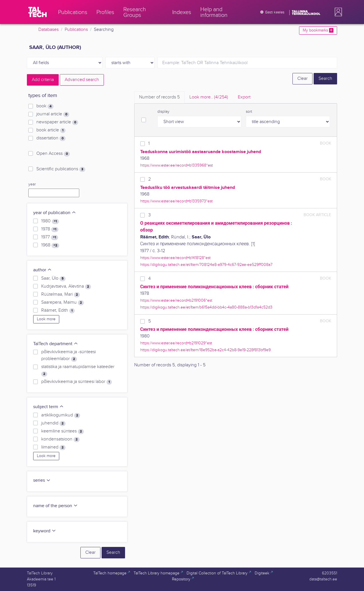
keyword (45, 531)
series (42, 480)
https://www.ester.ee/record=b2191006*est (176, 300)
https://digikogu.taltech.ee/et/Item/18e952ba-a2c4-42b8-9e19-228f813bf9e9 (205, 350)
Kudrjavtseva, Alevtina (66, 286)
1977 (50, 237)
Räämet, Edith (58, 311)
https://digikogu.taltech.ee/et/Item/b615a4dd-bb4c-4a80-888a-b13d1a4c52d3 (206, 307)
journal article (53, 114)
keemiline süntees (63, 431)
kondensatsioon (60, 439)
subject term (49, 407)
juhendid (53, 423)
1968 (50, 245)
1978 (50, 229)
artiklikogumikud (61, 415)
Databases (49, 30)
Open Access (53, 154)
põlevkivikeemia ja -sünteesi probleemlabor (69, 355)
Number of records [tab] (159, 97)
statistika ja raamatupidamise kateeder (78, 370)
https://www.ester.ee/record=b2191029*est (176, 343)
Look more (46, 319)
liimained (53, 447)
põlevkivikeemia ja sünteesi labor (77, 382)
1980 (50, 221)
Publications (76, 30)
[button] (337, 12)
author (42, 270)
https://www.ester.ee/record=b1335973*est (176, 201)
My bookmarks (318, 30)
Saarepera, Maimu (63, 303)
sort (249, 112)
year (32, 184)
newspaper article (57, 122)
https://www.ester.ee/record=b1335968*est (177, 165)
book (45, 106)
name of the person (56, 506)
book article (51, 130)
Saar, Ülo (53, 278)
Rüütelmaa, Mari (61, 294)
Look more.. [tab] (209, 97)
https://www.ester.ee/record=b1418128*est (175, 258)
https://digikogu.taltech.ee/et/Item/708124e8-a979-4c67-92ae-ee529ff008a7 (206, 265)
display (163, 112)
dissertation (51, 138)
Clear (302, 79)
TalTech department (56, 344)
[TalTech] (37, 12)
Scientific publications (61, 169)
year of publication (55, 213)
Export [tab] (244, 97)
